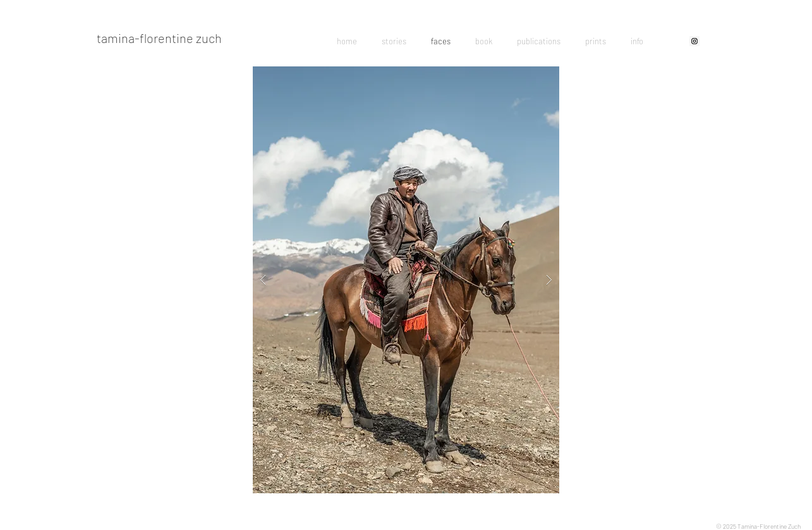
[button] (406, 280)
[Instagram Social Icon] (694, 41)
